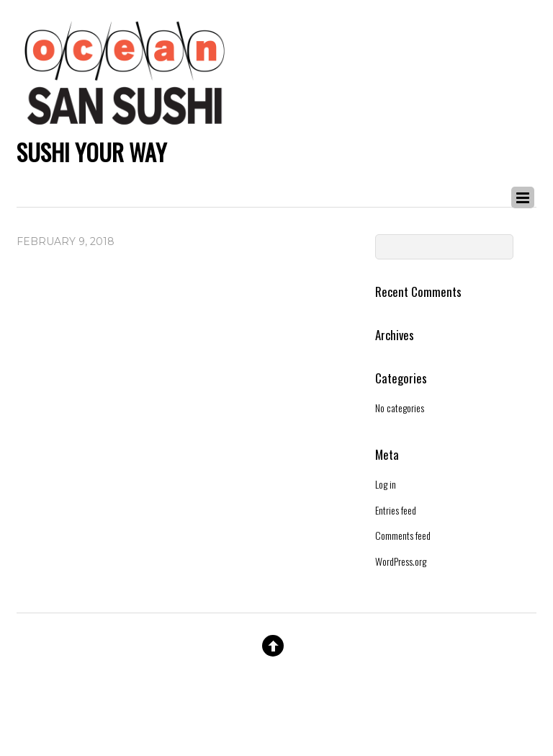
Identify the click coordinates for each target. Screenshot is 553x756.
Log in (386, 484)
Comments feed (403, 535)
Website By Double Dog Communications (276, 702)
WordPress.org (401, 561)
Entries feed (396, 510)
